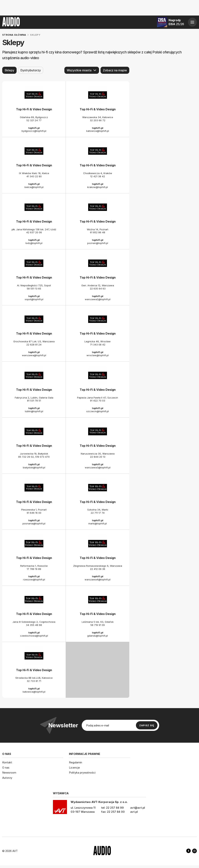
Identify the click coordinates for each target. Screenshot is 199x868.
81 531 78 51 (34, 401)
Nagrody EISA (176, 22)
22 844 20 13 (98, 457)
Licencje (74, 767)
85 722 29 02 (26, 457)
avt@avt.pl (138, 808)
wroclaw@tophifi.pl (98, 355)
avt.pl (134, 812)
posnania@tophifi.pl (34, 523)
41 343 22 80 (34, 176)
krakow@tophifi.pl (98, 187)
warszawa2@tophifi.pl (98, 299)
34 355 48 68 (34, 625)
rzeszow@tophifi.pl (34, 579)
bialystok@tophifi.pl (34, 467)
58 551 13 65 (34, 289)
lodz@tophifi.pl (34, 243)
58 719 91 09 (98, 625)
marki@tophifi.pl (98, 523)
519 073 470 (42, 457)
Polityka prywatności (82, 773)
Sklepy (9, 70)
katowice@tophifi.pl (98, 131)
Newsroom (9, 773)
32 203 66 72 (98, 120)
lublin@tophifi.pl (34, 411)
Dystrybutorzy (31, 70)
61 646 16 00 (34, 513)
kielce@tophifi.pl (34, 187)
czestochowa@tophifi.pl (34, 635)
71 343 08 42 (98, 345)
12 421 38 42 (98, 176)
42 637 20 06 (34, 232)
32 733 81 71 (34, 681)
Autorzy (7, 778)
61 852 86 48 (98, 232)
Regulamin (76, 762)
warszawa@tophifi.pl (34, 355)
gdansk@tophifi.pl (98, 635)
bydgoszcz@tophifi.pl (34, 131)
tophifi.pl (34, 128)
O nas (6, 767)
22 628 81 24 (34, 345)
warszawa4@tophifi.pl (98, 579)
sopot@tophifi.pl (34, 299)
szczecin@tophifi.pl (98, 411)
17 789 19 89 (34, 569)
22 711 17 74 (98, 513)
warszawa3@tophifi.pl (98, 467)
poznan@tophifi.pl (98, 243)
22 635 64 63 (98, 289)
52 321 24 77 (34, 120)
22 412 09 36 (98, 569)
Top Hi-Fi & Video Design (34, 109)
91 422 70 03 (98, 401)
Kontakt (7, 762)
